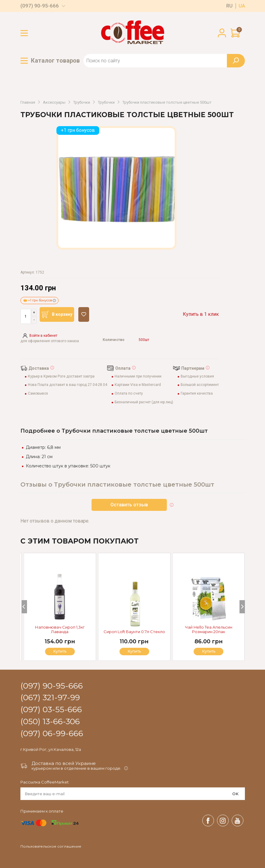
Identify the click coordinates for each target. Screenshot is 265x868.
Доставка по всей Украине (64, 763)
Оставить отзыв (129, 505)
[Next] (242, 607)
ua (242, 6)
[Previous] (24, 607)
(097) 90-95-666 (40, 6)
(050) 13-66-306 (50, 722)
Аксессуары (54, 102)
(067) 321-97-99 (50, 698)
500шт (144, 340)
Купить (209, 651)
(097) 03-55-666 (51, 710)
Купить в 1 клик (201, 314)
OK (235, 794)
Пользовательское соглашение (51, 846)
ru (229, 6)
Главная (28, 102)
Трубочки (82, 102)
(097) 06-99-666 (52, 734)
